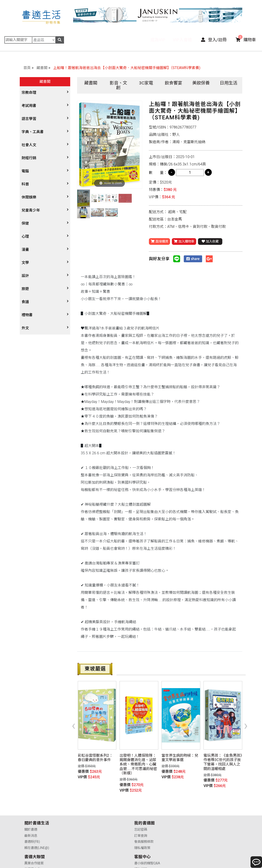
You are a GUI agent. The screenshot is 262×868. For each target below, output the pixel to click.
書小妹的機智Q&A (202, 807)
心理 (25, 236)
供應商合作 (142, 813)
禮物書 (27, 315)
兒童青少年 (31, 210)
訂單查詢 (86, 813)
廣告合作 (141, 825)
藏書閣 (42, 68)
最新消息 (31, 813)
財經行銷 (29, 158)
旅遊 (25, 289)
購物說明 (196, 813)
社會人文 (29, 145)
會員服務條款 (89, 819)
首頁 (27, 68)
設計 (25, 276)
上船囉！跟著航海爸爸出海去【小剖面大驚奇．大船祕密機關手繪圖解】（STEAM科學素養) (127, 68)
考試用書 (29, 106)
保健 (25, 223)
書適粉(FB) (32, 819)
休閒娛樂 (29, 197)
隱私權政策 (87, 825)
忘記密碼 (86, 807)
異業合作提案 (144, 807)
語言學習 (29, 119)
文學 (25, 263)
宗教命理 (29, 93)
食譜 (25, 302)
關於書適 (31, 807)
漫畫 (25, 250)
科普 (25, 184)
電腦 (25, 171)
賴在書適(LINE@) (37, 825)
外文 (25, 328)
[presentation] (74, 718)
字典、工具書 (33, 132)
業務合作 (141, 819)
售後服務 (196, 819)
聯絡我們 (196, 825)
